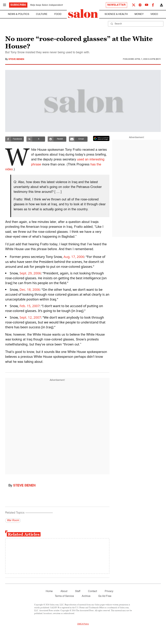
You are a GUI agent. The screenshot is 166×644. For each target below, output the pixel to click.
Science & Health (116, 14)
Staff (78, 591)
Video (154, 14)
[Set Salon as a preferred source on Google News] (101, 138)
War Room (13, 520)
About (64, 591)
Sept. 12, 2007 (30, 317)
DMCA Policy (83, 624)
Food (58, 14)
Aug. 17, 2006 (74, 257)
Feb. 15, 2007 (30, 306)
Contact (92, 591)
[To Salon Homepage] (83, 14)
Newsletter (116, 5)
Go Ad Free (105, 596)
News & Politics (19, 14)
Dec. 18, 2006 (30, 290)
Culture (42, 14)
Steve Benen (16, 59)
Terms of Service (64, 596)
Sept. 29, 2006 (30, 273)
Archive (86, 596)
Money (139, 14)
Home (49, 591)
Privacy (109, 591)
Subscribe (18, 5)
